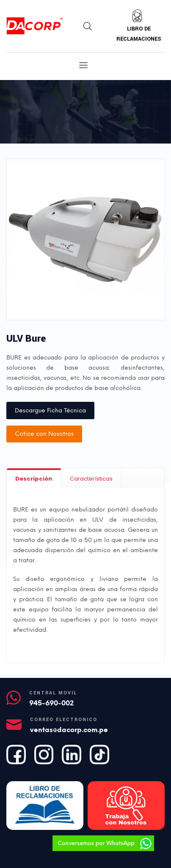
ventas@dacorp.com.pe (69, 730)
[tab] (34, 478)
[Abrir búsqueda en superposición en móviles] (88, 26)
